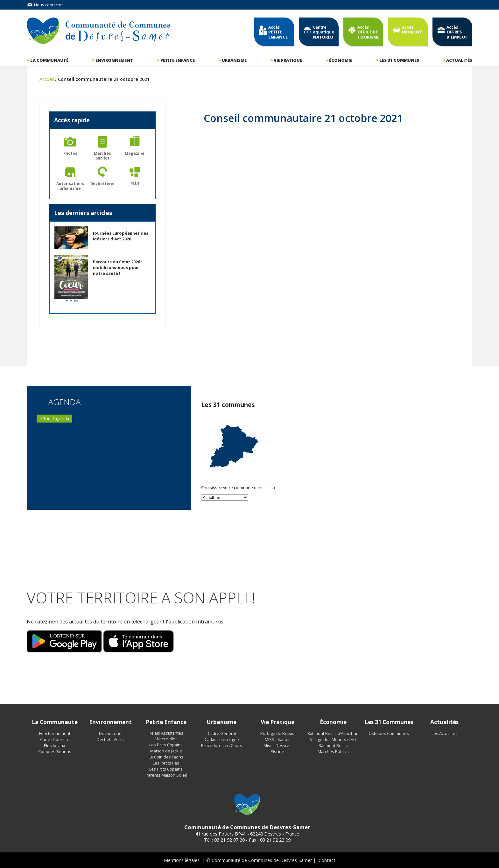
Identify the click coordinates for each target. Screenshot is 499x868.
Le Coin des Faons (166, 757)
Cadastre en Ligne (222, 739)
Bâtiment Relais (333, 745)
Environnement (114, 60)
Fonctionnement (55, 733)
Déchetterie (110, 733)
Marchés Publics (333, 751)
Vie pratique (288, 60)
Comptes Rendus (55, 751)
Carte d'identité (55, 739)
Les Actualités (445, 733)
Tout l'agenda (56, 418)
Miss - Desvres (278, 745)
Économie (341, 60)
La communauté (49, 60)
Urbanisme (234, 60)
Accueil (47, 79)
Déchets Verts (110, 739)
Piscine (277, 751)
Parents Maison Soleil (166, 775)
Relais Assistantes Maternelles (166, 736)
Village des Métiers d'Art (333, 739)
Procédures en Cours (222, 745)
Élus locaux (55, 745)
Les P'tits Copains (166, 745)
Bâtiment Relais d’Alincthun (333, 733)
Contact (327, 860)
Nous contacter (45, 5)
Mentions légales (182, 860)
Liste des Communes (389, 733)
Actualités (459, 60)
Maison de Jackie (166, 751)
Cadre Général (222, 733)
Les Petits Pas (166, 763)
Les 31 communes (399, 60)
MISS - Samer (277, 739)
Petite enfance (178, 60)
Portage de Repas (277, 733)
